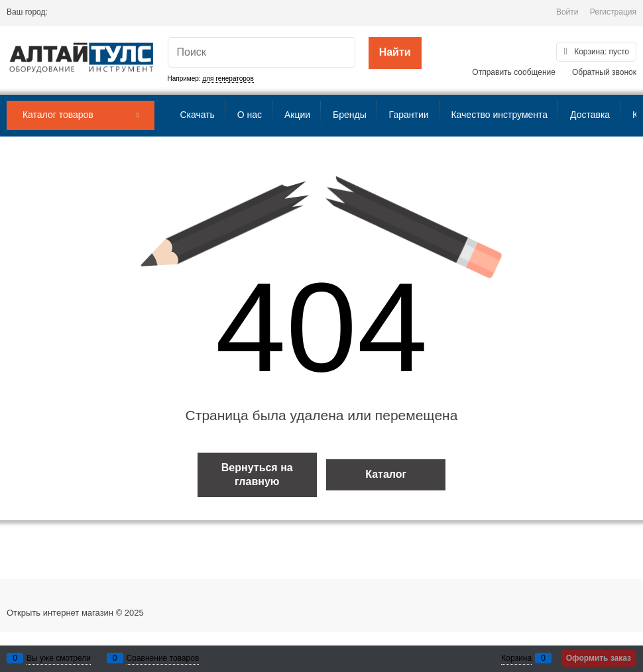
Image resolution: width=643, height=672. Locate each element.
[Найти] (395, 53)
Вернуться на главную (257, 475)
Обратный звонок (604, 72)
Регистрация (613, 12)
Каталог (386, 474)
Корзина (516, 658)
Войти (567, 12)
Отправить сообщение (514, 72)
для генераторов (228, 79)
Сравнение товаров (163, 658)
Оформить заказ (599, 658)
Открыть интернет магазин (60, 613)
